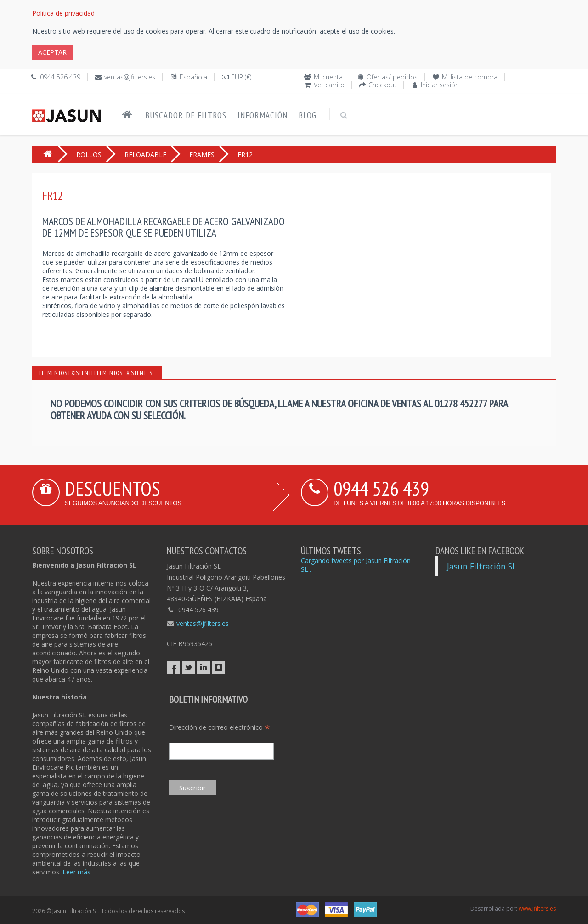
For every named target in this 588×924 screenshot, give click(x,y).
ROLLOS (89, 155)
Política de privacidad (63, 13)
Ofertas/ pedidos (392, 77)
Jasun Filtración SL (482, 566)
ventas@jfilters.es (130, 77)
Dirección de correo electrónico (220, 727)
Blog (308, 115)
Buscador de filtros (186, 115)
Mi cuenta (328, 77)
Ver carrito (329, 85)
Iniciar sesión (440, 85)
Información (263, 115)
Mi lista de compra (470, 77)
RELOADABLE (145, 155)
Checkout (382, 85)
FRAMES (202, 155)
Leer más (76, 872)
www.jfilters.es (537, 909)
